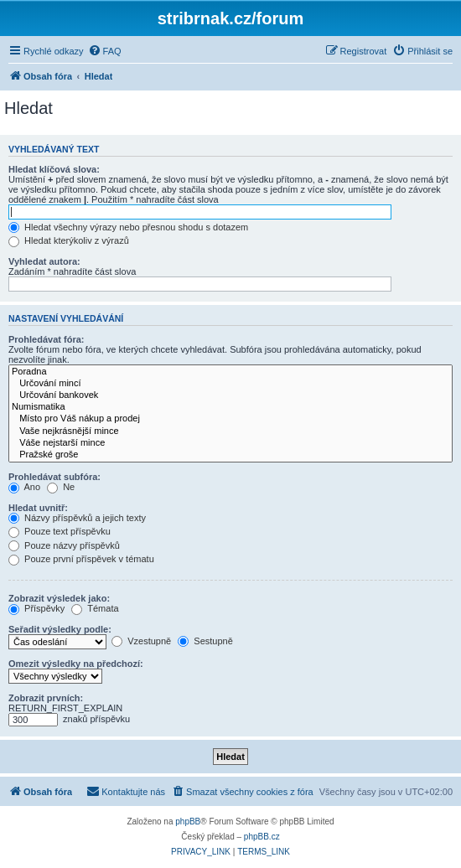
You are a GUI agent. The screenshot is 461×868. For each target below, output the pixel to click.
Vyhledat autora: (44, 261)
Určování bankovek (230, 395)
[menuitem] (105, 51)
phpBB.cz (262, 837)
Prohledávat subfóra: (54, 477)
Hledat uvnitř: (38, 508)
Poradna (230, 372)
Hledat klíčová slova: (54, 169)
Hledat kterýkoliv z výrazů (69, 240)
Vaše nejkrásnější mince (230, 431)
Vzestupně (141, 641)
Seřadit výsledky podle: (60, 629)
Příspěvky (36, 608)
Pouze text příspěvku (60, 531)
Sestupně (205, 641)
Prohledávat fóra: (46, 339)
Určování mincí (230, 384)
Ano (24, 487)
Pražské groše (230, 455)
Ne (61, 487)
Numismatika (230, 407)
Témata (95, 608)
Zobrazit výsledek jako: (59, 598)
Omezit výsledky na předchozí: (76, 664)
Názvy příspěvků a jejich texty (77, 518)
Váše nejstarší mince (230, 443)
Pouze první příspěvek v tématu (81, 559)
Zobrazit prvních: (46, 698)
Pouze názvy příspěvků (64, 545)
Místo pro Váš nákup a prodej (230, 419)
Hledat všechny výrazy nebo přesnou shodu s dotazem (128, 227)
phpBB (188, 821)
